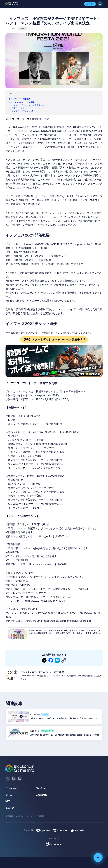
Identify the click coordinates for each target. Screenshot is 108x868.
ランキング (11, 788)
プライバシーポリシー (25, 816)
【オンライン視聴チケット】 (22, 111)
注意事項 (40, 816)
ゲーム (9, 795)
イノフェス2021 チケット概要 (22, 102)
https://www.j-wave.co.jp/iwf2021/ (48, 564)
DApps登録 (42, 795)
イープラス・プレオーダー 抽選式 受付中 (27, 105)
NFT (8, 801)
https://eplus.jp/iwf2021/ (45, 395)
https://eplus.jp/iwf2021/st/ (54, 536)
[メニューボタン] (100, 4)
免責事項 (9, 816)
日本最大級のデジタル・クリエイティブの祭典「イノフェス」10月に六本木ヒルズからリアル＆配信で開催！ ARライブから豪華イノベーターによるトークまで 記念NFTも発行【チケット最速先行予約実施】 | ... (64, 633)
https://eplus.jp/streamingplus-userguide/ (68, 621)
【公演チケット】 (17, 108)
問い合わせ (41, 788)
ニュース (10, 808)
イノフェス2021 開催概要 (19, 99)
